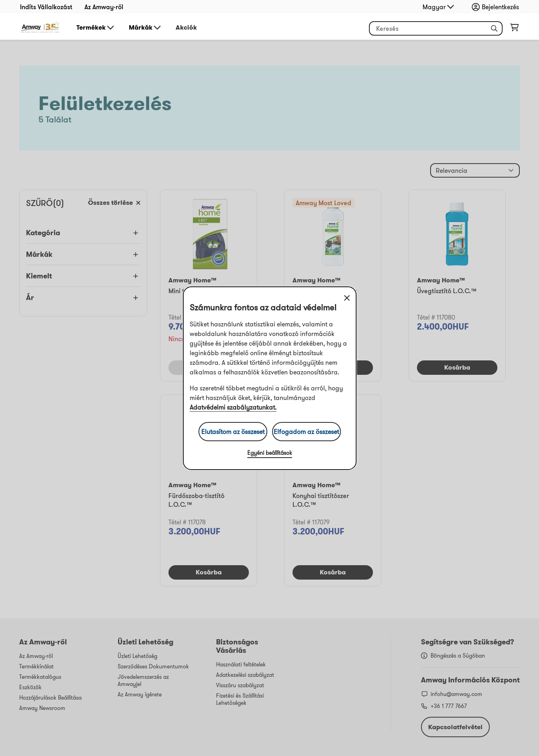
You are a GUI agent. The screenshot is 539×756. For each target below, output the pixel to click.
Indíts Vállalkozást (46, 7)
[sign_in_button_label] (497, 7)
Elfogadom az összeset (306, 432)
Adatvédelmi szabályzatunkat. (233, 407)
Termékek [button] (96, 28)
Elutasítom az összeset (233, 432)
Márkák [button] (145, 28)
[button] (494, 28)
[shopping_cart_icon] (514, 29)
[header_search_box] (436, 28)
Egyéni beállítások (270, 453)
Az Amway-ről (104, 7)
